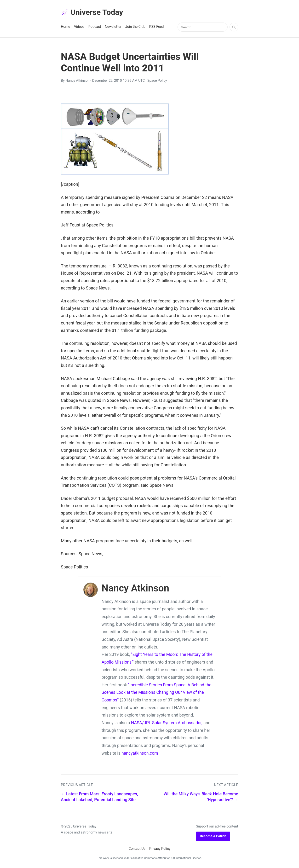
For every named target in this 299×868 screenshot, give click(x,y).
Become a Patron (213, 836)
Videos (79, 27)
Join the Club (135, 27)
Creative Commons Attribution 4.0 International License (167, 858)
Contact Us (137, 849)
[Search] (234, 27)
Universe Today (92, 12)
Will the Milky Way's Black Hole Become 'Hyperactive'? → (201, 797)
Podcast (95, 27)
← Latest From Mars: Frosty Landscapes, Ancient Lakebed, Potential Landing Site (99, 797)
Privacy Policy (160, 849)
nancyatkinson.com (140, 753)
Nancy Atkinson (77, 81)
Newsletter (113, 27)
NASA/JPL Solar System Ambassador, (167, 723)
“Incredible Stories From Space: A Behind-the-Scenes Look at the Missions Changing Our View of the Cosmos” (157, 692)
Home (66, 27)
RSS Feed (157, 27)
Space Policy (157, 81)
